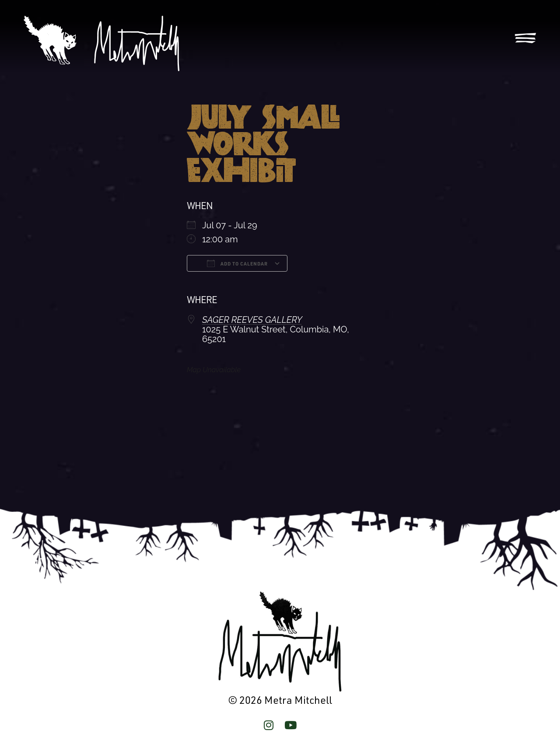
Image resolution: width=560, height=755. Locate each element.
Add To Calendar (237, 263)
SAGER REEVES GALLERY (252, 320)
